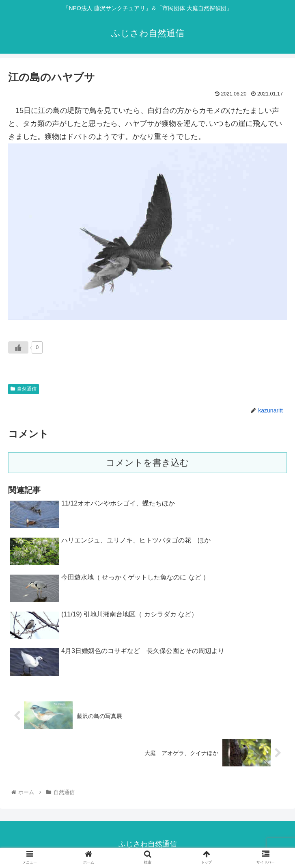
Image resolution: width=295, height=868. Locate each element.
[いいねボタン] (18, 347)
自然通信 (24, 389)
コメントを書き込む (147, 463)
